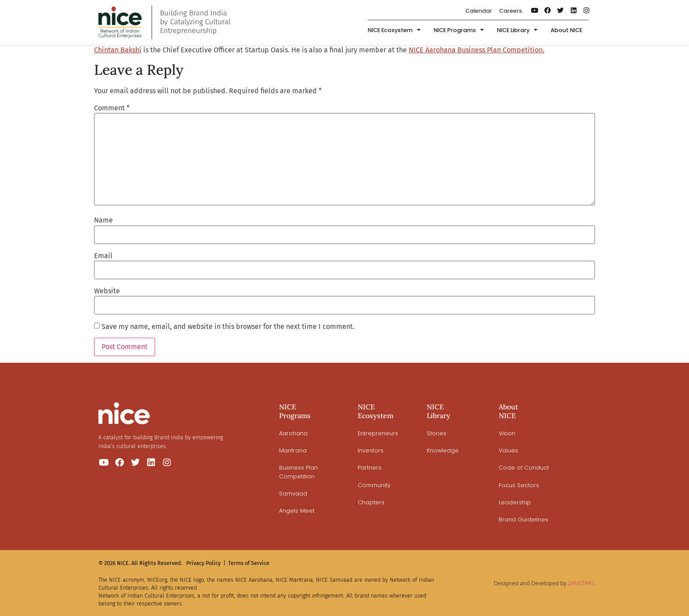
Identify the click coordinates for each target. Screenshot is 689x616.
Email (103, 256)
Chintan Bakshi (118, 50)
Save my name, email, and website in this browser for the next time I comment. (228, 327)
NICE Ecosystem (394, 31)
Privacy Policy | (206, 563)
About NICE (566, 30)
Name (103, 220)
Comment (112, 108)
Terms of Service (249, 563)
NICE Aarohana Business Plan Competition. (477, 50)
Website (107, 291)
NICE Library (517, 31)
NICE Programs (459, 31)
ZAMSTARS (581, 583)
